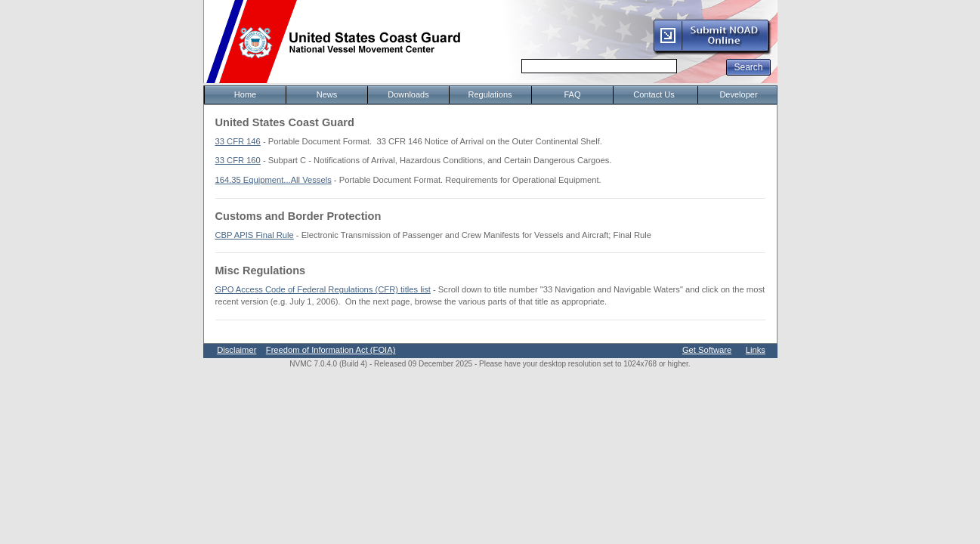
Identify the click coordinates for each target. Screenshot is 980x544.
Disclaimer (236, 350)
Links (756, 350)
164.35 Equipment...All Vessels (274, 180)
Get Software (707, 350)
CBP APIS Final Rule (255, 235)
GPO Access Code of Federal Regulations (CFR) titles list (323, 289)
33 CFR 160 (238, 160)
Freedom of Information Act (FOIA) (331, 350)
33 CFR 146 (238, 141)
